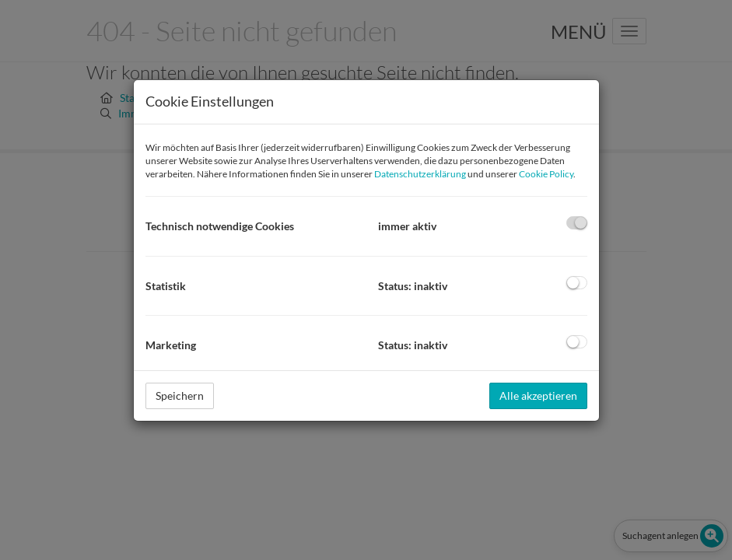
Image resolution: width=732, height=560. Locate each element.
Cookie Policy (546, 174)
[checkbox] (577, 223)
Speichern (180, 395)
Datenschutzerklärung (420, 174)
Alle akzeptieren (538, 395)
